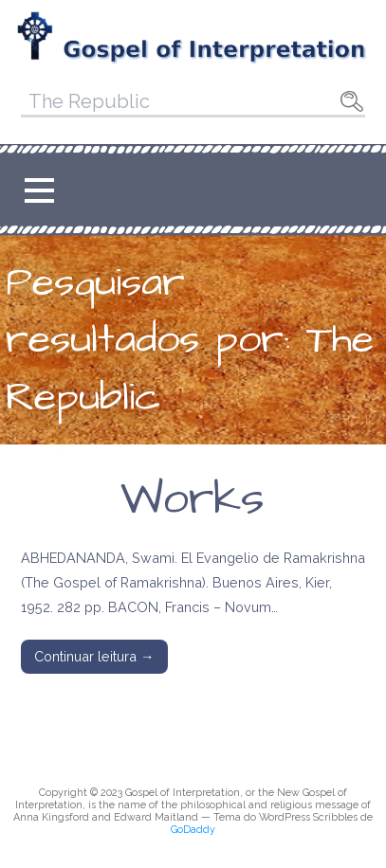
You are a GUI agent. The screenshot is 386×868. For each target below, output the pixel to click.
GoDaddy (193, 830)
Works (193, 499)
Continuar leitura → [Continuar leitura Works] (94, 656)
